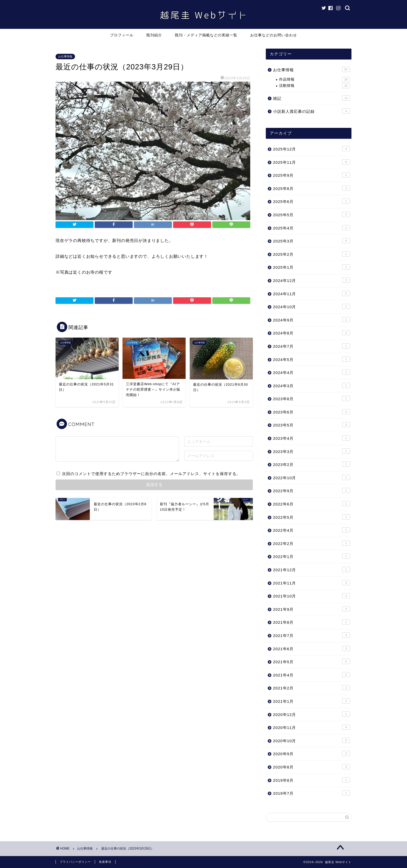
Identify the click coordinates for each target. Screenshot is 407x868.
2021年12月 (311, 569)
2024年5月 (311, 359)
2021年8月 (311, 622)
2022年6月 (311, 504)
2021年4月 (311, 675)
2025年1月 (311, 267)
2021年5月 (311, 661)
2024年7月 (311, 346)
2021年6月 (311, 648)
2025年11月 (311, 162)
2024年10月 (311, 306)
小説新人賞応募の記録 (311, 111)
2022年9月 (311, 490)
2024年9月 (311, 320)
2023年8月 (311, 398)
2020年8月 (311, 767)
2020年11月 (311, 727)
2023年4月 (311, 438)
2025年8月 (311, 188)
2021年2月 (311, 688)
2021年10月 (311, 596)
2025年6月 (311, 201)
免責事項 (105, 862)
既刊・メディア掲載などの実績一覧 (206, 35)
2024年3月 (311, 385)
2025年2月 (311, 254)
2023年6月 (311, 412)
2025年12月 (311, 149)
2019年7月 (311, 793)
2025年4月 (311, 228)
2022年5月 (311, 517)
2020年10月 (311, 740)
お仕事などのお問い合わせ (274, 35)
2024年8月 (311, 333)
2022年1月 (311, 556)
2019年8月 (311, 780)
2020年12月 (311, 714)
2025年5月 (311, 214)
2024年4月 (311, 372)
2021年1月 (311, 701)
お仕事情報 (65, 56)
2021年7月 (311, 635)
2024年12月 (311, 280)
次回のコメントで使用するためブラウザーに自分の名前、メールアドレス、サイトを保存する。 (151, 474)
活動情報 (314, 86)
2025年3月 (311, 241)
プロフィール (122, 35)
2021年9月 (311, 609)
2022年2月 (311, 543)
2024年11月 (311, 293)
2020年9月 (311, 753)
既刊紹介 (154, 35)
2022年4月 (311, 530)
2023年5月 (311, 425)
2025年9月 (311, 175)
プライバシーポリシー (75, 862)
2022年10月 (311, 477)
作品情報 (314, 80)
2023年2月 (311, 464)
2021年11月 (311, 583)
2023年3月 (311, 451)
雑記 (311, 98)
